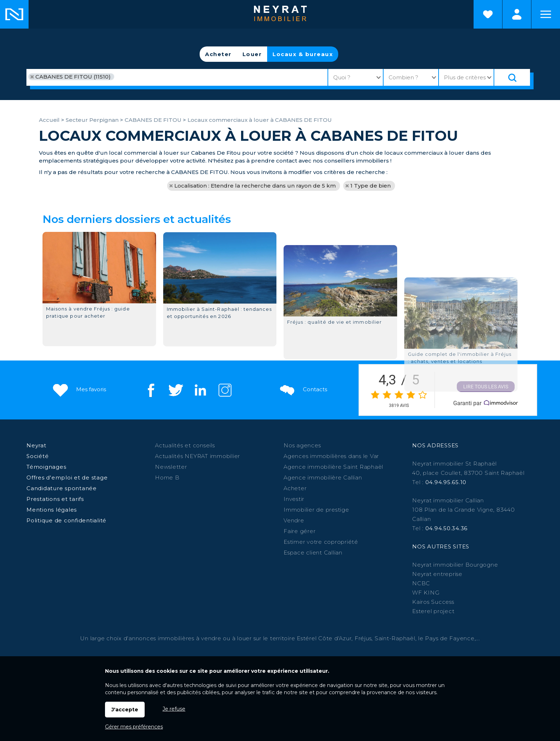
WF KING (426, 593)
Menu (546, 14)
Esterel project (433, 611)
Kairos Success (433, 602)
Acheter (218, 54)
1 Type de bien (371, 186)
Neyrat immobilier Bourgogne (455, 565)
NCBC (421, 583)
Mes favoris (79, 389)
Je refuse (174, 709)
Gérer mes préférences (134, 727)
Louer (252, 54)
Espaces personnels (517, 14)
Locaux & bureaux (303, 54)
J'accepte (125, 710)
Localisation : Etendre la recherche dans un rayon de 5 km (255, 186)
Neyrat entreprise (437, 574)
